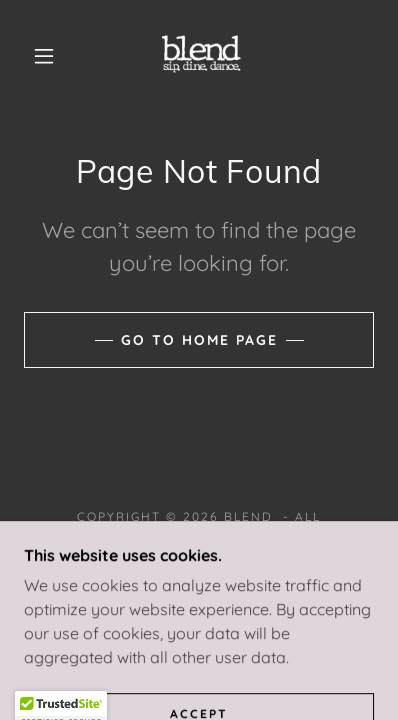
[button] (44, 56)
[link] (202, 56)
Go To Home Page (199, 340)
